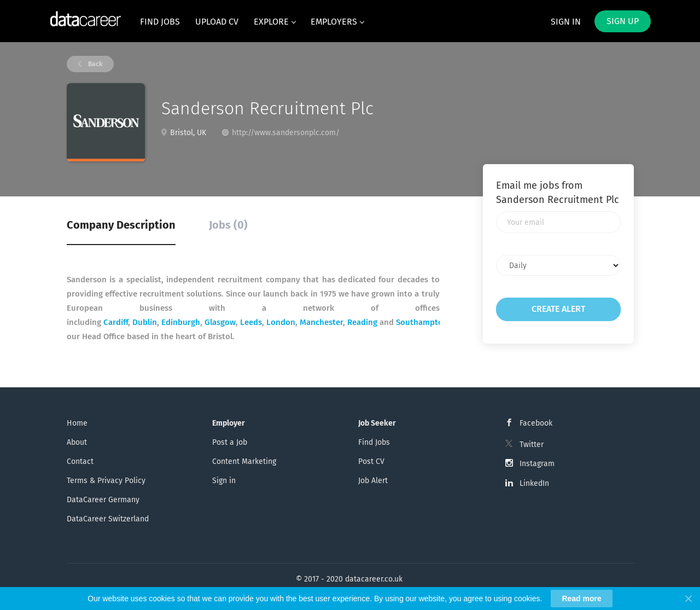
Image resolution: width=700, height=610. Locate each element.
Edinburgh (181, 322)
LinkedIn (534, 483)
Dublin (145, 322)
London (281, 322)
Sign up (623, 21)
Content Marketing (244, 461)
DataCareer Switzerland (108, 519)
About (77, 442)
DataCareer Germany (103, 500)
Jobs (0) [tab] (228, 225)
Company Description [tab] (121, 225)
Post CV (371, 461)
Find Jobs (374, 442)
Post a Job (230, 442)
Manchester (321, 322)
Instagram (537, 464)
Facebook (536, 423)
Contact (80, 461)
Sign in (566, 22)
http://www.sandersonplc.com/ (286, 133)
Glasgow (220, 322)
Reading (362, 322)
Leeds (251, 322)
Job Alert (373, 481)
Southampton (422, 322)
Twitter (532, 445)
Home (77, 423)
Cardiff (116, 322)
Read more (581, 599)
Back (95, 64)
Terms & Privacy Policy (106, 481)
